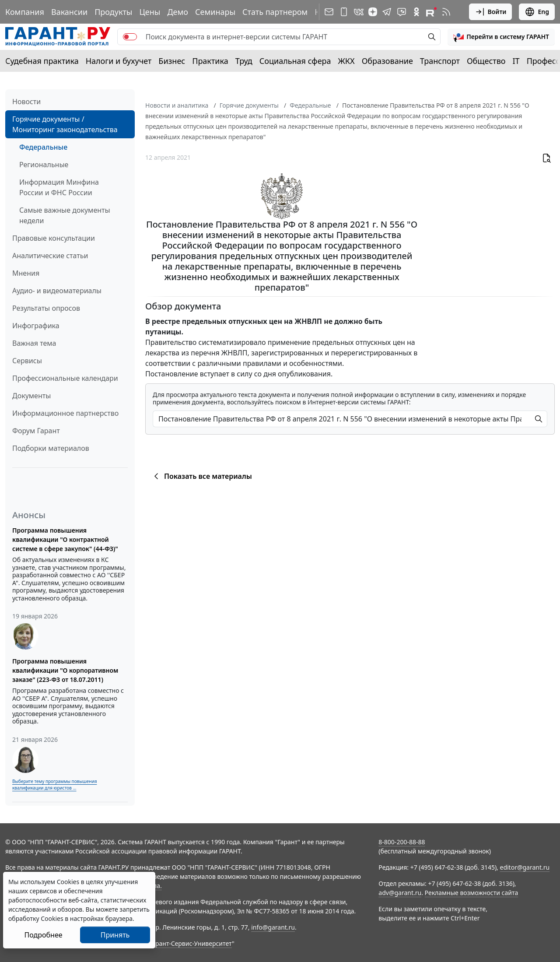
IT (516, 61)
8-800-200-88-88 (402, 842)
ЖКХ (346, 61)
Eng (537, 12)
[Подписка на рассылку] (329, 12)
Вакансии (69, 12)
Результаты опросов (46, 308)
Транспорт (440, 61)
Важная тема (34, 343)
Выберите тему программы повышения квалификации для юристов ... (54, 785)
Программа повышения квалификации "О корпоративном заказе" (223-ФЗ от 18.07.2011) (65, 670)
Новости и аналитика (177, 105)
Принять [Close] (115, 935)
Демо (178, 12)
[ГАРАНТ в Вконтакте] (359, 12)
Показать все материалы (201, 476)
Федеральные (43, 147)
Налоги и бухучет (119, 61)
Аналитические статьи (50, 256)
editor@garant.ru (525, 867)
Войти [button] (491, 12)
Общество (486, 61)
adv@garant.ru (400, 893)
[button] (501, 37)
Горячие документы (249, 105)
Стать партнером (275, 12)
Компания (25, 12)
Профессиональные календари (65, 378)
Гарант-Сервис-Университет (191, 943)
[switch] (130, 37)
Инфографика (36, 326)
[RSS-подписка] (446, 12)
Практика (210, 61)
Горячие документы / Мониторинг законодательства (65, 124)
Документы (31, 396)
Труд (244, 61)
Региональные (44, 165)
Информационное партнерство (65, 413)
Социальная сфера (295, 61)
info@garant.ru (273, 927)
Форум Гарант (36, 431)
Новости (26, 102)
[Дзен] (373, 12)
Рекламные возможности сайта (472, 893)
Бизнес (172, 61)
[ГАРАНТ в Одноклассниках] (416, 12)
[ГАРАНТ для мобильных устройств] (344, 12)
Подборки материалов (51, 448)
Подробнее (43, 935)
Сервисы (27, 361)
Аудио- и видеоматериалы (57, 291)
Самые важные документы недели (65, 215)
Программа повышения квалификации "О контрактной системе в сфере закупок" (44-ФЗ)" (65, 539)
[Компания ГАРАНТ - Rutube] (431, 12)
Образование (387, 61)
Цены (150, 12)
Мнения (26, 273)
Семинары (215, 12)
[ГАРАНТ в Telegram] (387, 12)
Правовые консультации (54, 238)
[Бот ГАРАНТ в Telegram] (402, 12)
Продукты (113, 12)
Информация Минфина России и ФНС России (59, 187)
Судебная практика (42, 61)
